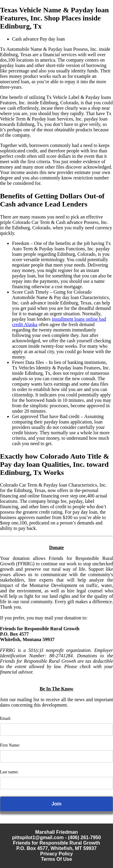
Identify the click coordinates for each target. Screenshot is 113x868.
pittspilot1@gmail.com (38, 837)
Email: (6, 718)
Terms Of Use (56, 859)
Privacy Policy (56, 854)
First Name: (10, 745)
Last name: (9, 772)
